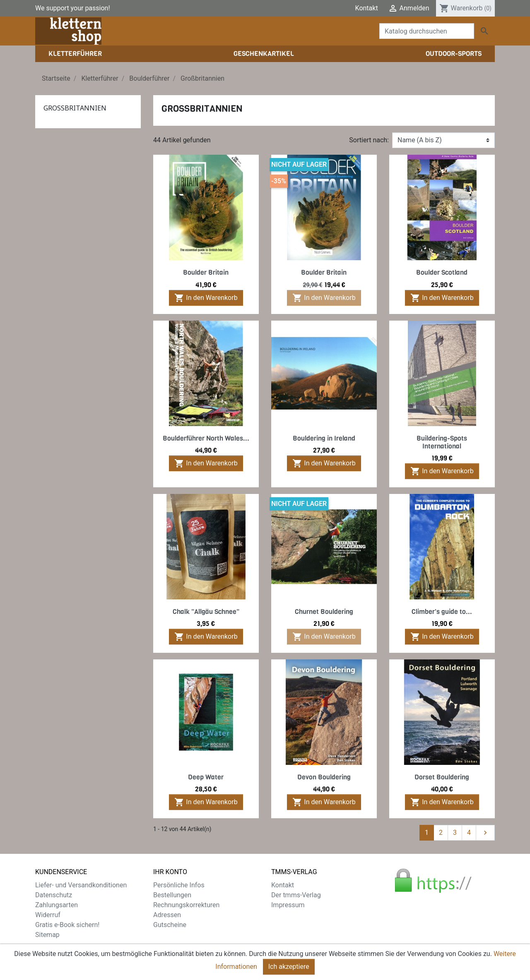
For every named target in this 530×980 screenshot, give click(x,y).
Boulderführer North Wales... (206, 438)
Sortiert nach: (369, 140)
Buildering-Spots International (442, 442)
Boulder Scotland (442, 272)
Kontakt (367, 8)
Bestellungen (172, 895)
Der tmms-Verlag (296, 895)
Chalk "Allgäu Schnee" (206, 612)
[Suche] (427, 31)
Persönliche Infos (179, 885)
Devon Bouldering (324, 777)
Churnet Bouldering (324, 612)
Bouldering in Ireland (324, 438)
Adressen (167, 915)
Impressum (288, 905)
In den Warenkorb (206, 298)
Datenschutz (54, 895)
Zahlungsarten (57, 905)
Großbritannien (75, 108)
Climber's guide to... (442, 612)
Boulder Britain (206, 272)
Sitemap (47, 935)
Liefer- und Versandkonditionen (81, 885)
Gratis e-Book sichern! (67, 925)
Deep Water (206, 777)
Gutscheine (170, 925)
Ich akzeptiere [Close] (289, 967)
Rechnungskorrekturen (186, 905)
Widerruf (48, 915)
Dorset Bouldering (442, 777)
